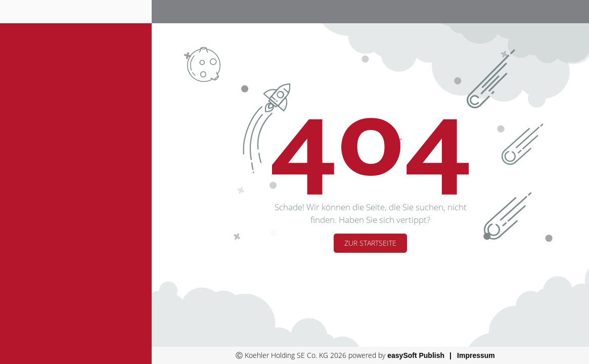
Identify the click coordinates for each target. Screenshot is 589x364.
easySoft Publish (416, 355)
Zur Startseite (370, 243)
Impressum (476, 355)
